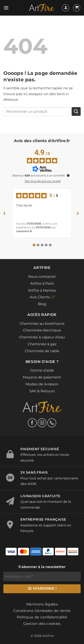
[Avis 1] (34, 245)
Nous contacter (42, 277)
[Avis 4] (46, 245)
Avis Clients (40, 297)
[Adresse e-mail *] (42, 576)
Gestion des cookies (42, 624)
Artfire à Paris (42, 283)
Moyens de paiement (42, 377)
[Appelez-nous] (52, 423)
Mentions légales (42, 604)
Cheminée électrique (42, 330)
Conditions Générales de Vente (42, 611)
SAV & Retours (42, 391)
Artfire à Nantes (42, 290)
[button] (6, 8)
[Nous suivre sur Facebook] (32, 423)
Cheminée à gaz (42, 344)
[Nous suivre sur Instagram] (42, 423)
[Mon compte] (66, 8)
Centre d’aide (42, 370)
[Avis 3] (42, 245)
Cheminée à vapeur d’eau (42, 337)
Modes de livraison (42, 384)
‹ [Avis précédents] (4, 213)
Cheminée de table (42, 351)
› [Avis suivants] (78, 213)
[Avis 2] (38, 245)
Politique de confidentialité (42, 617)
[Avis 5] (50, 245)
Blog (42, 304)
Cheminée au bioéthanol (42, 324)
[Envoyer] (76, 111)
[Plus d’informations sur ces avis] (68, 175)
